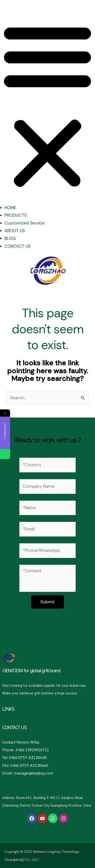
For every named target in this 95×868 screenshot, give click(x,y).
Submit (47, 602)
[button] (47, 106)
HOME (10, 208)
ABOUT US (15, 231)
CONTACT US (18, 246)
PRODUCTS (16, 215)
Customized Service (24, 223)
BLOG (10, 238)
